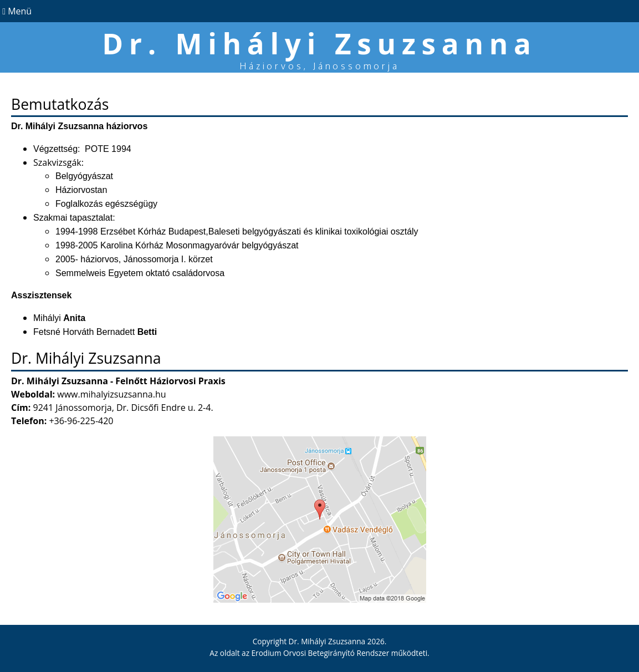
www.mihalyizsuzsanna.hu (111, 394)
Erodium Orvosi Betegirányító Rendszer (321, 653)
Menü (16, 11)
